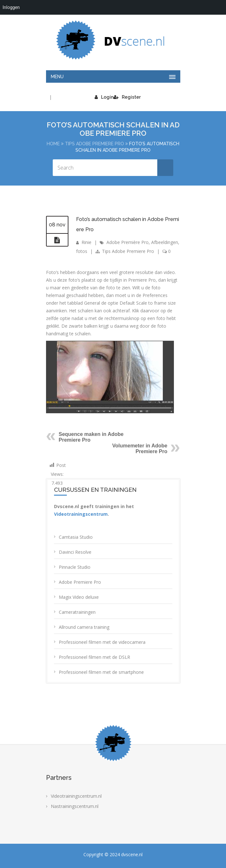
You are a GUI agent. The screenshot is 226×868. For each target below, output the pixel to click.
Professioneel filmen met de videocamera (102, 642)
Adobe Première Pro (128, 242)
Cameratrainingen (77, 612)
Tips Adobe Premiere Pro (94, 144)
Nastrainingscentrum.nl (75, 806)
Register (127, 97)
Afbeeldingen (165, 242)
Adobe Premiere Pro (80, 582)
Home (53, 144)
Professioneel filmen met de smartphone (101, 672)
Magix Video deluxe (79, 597)
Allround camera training (84, 627)
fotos (82, 251)
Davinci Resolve (75, 552)
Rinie (86, 242)
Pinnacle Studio (75, 567)
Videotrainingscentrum (81, 514)
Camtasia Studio (76, 537)
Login (104, 97)
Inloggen (11, 7)
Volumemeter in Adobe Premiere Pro (140, 449)
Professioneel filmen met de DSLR (94, 657)
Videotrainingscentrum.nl (76, 796)
